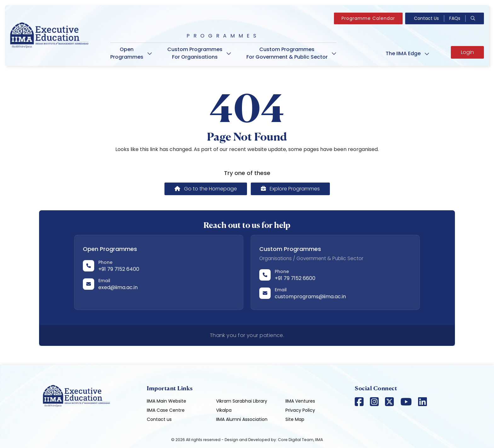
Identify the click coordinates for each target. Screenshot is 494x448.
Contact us (159, 419)
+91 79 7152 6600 (295, 278)
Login (467, 52)
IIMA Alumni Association (242, 419)
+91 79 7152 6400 (119, 269)
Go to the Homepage (206, 189)
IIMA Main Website (167, 401)
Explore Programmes (290, 189)
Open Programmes (131, 53)
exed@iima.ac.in (118, 287)
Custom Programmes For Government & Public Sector (291, 53)
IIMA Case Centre (166, 410)
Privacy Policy (300, 410)
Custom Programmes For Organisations (199, 53)
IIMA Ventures (300, 401)
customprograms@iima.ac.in (310, 297)
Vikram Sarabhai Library (242, 401)
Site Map (295, 419)
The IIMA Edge (408, 53)
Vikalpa (224, 410)
